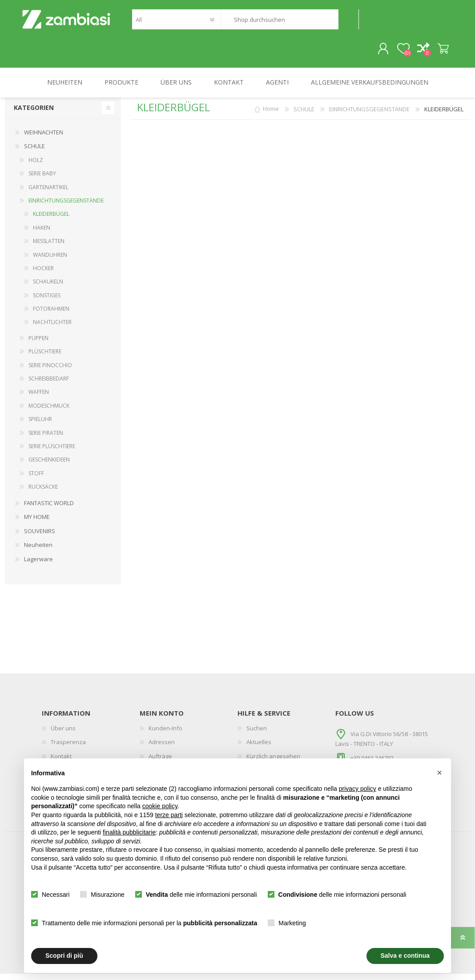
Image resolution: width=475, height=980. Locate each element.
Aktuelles (259, 748)
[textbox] (279, 22)
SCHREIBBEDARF (49, 385)
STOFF (36, 480)
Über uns (63, 734)
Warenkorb (434, 52)
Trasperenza (68, 748)
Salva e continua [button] (405, 956)
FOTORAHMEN (51, 315)
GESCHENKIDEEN (49, 466)
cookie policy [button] (160, 806)
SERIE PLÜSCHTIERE (52, 452)
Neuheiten (38, 551)
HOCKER (43, 274)
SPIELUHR (40, 425)
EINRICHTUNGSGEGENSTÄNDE (66, 207)
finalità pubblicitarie (129, 832)
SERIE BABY (42, 180)
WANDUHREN (50, 261)
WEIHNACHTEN (44, 138)
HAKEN (42, 234)
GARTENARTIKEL (48, 193)
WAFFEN (39, 398)
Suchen (348, 22)
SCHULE (34, 152)
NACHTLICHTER (52, 328)
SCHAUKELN (48, 288)
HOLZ (36, 166)
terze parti (169, 815)
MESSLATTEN (49, 247)
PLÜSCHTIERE (45, 358)
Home (271, 115)
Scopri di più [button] (64, 956)
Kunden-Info (165, 734)
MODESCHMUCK (49, 412)
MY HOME (37, 523)
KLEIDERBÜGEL (51, 220)
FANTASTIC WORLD (49, 509)
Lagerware (38, 565)
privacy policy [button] (358, 789)
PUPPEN (38, 344)
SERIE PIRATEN (46, 439)
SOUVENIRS (40, 537)
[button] (439, 773)
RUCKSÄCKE (43, 493)
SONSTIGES (47, 302)
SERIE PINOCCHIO (50, 371)
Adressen (162, 748)
